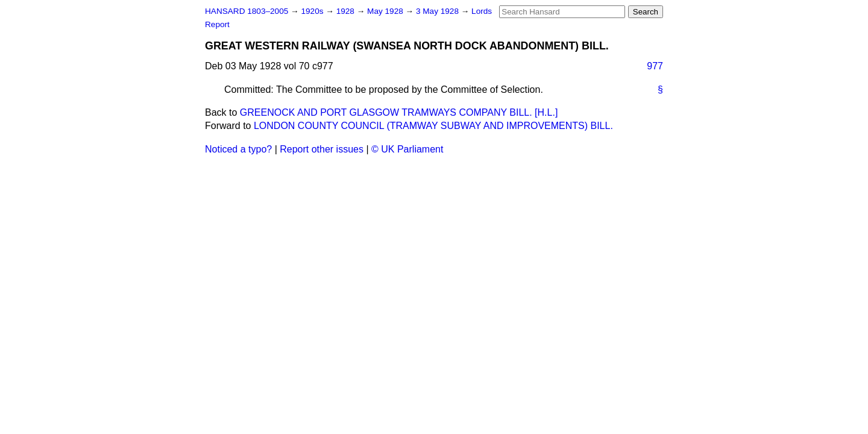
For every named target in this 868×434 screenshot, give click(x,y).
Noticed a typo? (238, 149)
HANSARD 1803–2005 (247, 11)
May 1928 (386, 11)
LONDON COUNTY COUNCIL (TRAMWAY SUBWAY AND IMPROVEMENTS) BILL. (433, 126)
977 (655, 66)
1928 (347, 11)
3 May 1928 (439, 11)
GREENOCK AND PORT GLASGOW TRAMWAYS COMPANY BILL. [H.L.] (399, 112)
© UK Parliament (407, 149)
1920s (313, 11)
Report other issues (322, 149)
